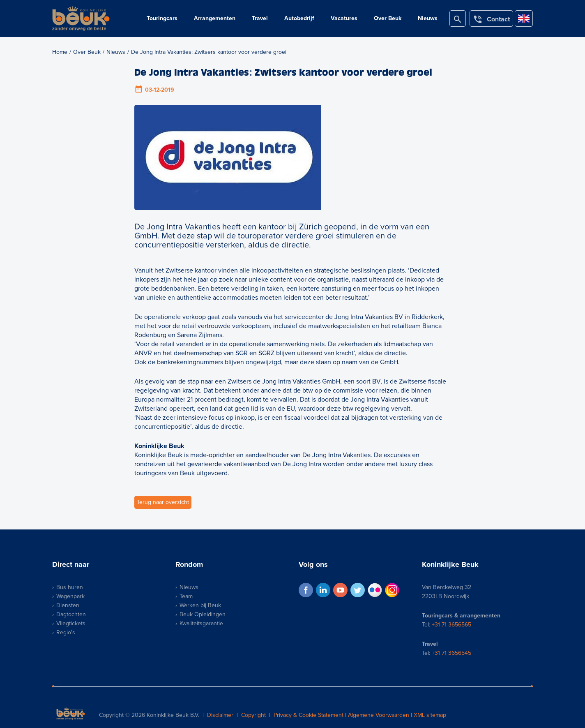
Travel (260, 18)
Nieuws (428, 18)
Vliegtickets (71, 623)
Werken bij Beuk (200, 605)
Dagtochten (71, 614)
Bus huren (70, 587)
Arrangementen (215, 18)
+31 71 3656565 (451, 625)
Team (186, 596)
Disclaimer (220, 715)
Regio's (66, 632)
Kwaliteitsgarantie (201, 623)
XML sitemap (430, 715)
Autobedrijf (299, 18)
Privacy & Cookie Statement (309, 715)
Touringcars (162, 18)
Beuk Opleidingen (203, 614)
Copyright (253, 715)
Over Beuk (388, 18)
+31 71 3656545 (451, 653)
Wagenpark (70, 596)
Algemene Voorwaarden (379, 715)
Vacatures (344, 18)
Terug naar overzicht (163, 502)
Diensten (68, 605)
